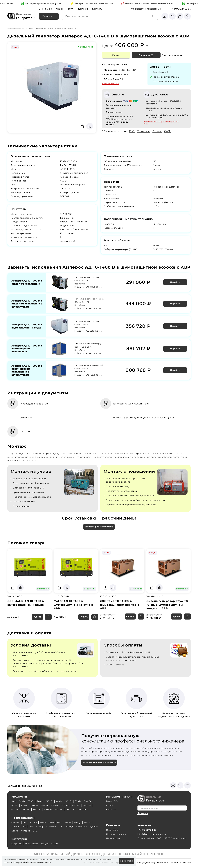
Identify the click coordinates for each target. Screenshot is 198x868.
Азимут (72, 827)
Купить (116, 55)
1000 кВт (62, 810)
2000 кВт (74, 810)
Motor (53, 822)
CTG (48, 831)
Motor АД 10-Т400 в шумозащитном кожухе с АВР (73, 606)
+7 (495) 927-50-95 (181, 9)
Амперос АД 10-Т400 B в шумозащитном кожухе (26, 327)
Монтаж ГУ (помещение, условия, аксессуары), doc (145, 418)
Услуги (72, 9)
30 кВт (52, 801)
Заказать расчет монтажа (99, 528)
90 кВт (25, 805)
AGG (26, 822)
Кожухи (47, 844)
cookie (7, 862)
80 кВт (15, 805)
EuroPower (85, 827)
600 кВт (16, 810)
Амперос (38, 831)
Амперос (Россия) (70, 177)
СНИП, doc (27, 418)
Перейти (175, 282)
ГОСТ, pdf (26, 432)
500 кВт (91, 805)
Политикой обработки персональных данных (32, 862)
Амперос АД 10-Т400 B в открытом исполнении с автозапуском (26, 304)
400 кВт (80, 805)
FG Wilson (53, 827)
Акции (60, 9)
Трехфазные (145, 131)
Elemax (91, 822)
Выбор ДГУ (112, 801)
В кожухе (159, 131)
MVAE (71, 822)
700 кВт (27, 810)
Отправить (143, 813)
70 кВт (91, 801)
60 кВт (81, 801)
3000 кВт (87, 810)
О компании (46, 9)
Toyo (25, 827)
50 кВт (72, 801)
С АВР (170, 131)
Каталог (47, 16)
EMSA (44, 822)
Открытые (17, 844)
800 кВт (38, 810)
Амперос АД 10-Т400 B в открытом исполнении (26, 282)
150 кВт (46, 805)
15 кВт (32, 801)
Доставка (85, 9)
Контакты (100, 9)
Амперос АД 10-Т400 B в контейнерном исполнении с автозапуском (26, 371)
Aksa (32, 827)
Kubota (15, 827)
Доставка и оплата (116, 834)
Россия (176, 77)
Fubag (41, 827)
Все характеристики (110, 83)
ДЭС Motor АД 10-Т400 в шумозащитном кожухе (26, 604)
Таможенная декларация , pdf (132, 404)
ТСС (63, 827)
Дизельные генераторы (17, 28)
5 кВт (14, 801)
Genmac (16, 822)
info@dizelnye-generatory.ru (146, 9)
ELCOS (34, 822)
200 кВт (57, 805)
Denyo (27, 831)
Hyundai (16, 831)
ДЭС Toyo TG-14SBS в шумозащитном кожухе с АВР (120, 606)
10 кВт (32, 28)
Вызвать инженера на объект (100, 764)
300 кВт (68, 805)
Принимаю (126, 861)
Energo (80, 822)
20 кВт (42, 801)
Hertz (62, 822)
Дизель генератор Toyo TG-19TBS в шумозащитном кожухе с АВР (168, 606)
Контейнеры (33, 844)
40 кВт (62, 801)
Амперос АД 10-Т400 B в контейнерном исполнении (26, 349)
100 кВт (35, 805)
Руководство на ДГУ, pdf (35, 404)
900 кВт (50, 810)
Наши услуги (113, 838)
